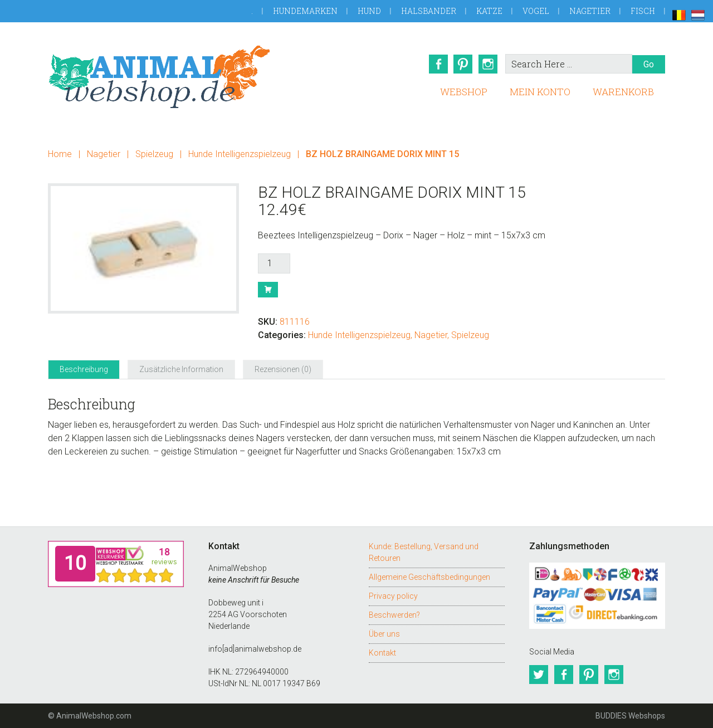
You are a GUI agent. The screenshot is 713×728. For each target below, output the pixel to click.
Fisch (643, 11)
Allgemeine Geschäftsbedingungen (429, 577)
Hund (369, 11)
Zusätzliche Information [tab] (181, 369)
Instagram (489, 64)
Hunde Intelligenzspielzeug (240, 154)
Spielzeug (154, 154)
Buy (268, 290)
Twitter (539, 675)
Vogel (536, 11)
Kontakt (382, 653)
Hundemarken (305, 11)
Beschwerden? (394, 615)
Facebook (437, 64)
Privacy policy (393, 596)
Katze (489, 11)
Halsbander (429, 11)
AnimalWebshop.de (159, 77)
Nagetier (590, 11)
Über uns (384, 634)
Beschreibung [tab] (84, 369)
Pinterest (463, 64)
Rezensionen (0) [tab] (283, 369)
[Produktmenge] (274, 263)
